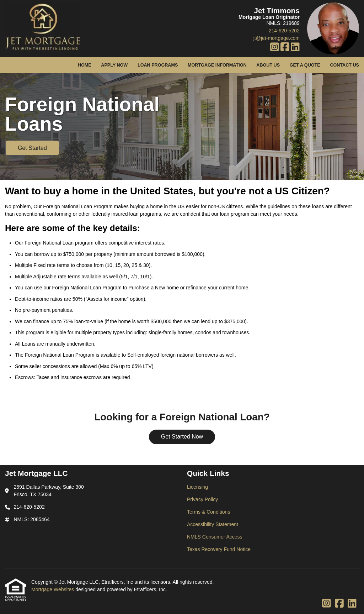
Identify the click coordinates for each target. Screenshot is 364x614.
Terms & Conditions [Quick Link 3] (208, 512)
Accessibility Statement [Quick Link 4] (213, 524)
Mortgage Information (217, 65)
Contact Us (344, 65)
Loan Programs (158, 65)
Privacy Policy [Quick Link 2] (202, 499)
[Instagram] (275, 47)
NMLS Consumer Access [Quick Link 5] (215, 537)
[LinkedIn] (295, 47)
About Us (268, 65)
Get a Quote (305, 65)
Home (85, 65)
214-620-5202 (284, 31)
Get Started (32, 148)
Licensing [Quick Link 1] (197, 487)
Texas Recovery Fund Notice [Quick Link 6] (219, 549)
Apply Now (114, 65)
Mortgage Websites (53, 589)
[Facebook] (285, 47)
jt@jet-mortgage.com (277, 38)
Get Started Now (182, 437)
